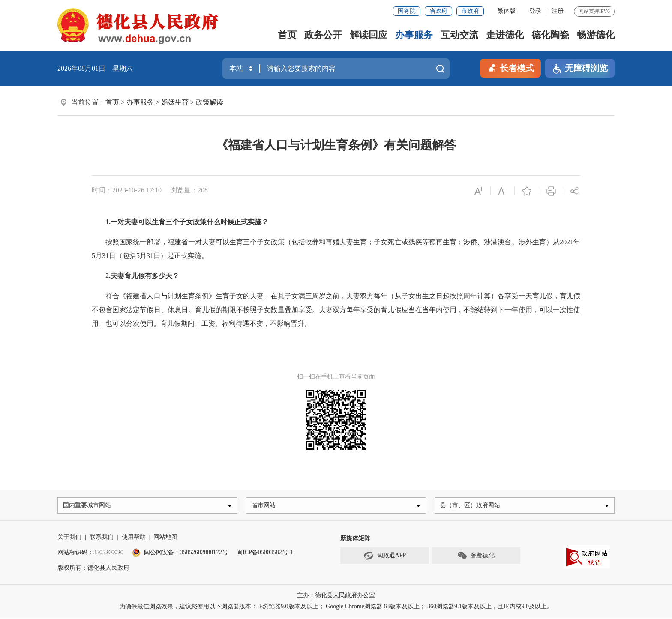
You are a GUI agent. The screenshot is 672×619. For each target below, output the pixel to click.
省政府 (438, 11)
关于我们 (69, 539)
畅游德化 (596, 35)
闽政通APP (385, 558)
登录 (535, 11)
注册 (558, 11)
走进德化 (505, 35)
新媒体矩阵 (355, 540)
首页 (287, 35)
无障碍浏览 (580, 69)
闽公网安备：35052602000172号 (180, 554)
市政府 (470, 11)
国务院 (407, 11)
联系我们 (102, 539)
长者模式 (510, 67)
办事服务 (414, 35)
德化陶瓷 (550, 35)
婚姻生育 (175, 102)
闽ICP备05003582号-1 (265, 554)
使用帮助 (134, 539)
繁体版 (507, 11)
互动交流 (459, 35)
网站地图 (165, 539)
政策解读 (210, 102)
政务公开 (323, 35)
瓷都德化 (476, 558)
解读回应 (369, 35)
